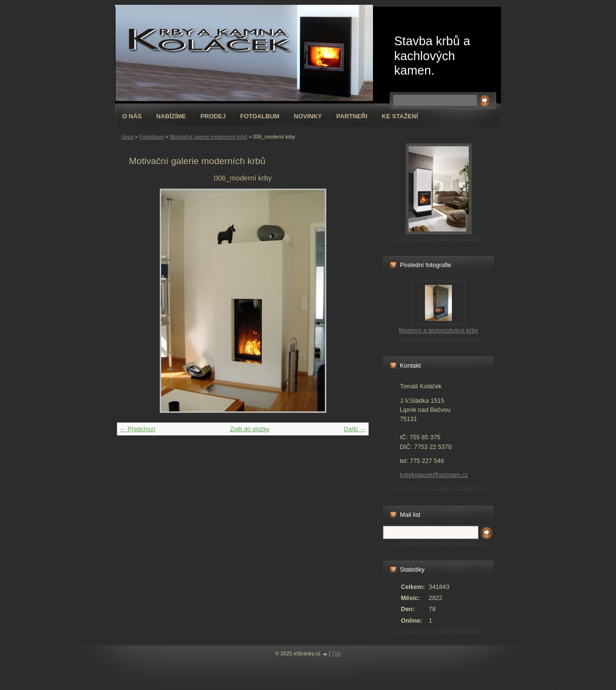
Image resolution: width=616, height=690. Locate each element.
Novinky (308, 116)
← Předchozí (138, 429)
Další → (355, 429)
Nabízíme (171, 116)
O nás (132, 116)
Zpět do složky (250, 429)
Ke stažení (400, 116)
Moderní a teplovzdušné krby (438, 330)
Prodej (213, 116)
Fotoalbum (260, 116)
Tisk (336, 653)
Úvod (127, 137)
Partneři (352, 116)
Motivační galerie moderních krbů (209, 137)
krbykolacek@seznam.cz (434, 475)
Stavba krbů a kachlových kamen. (432, 56)
